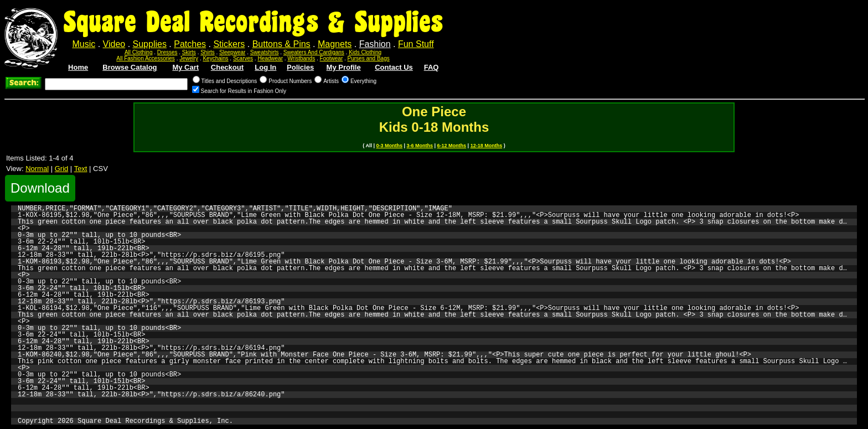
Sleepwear (232, 52)
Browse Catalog (130, 67)
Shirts (208, 52)
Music (84, 44)
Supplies (150, 44)
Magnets (335, 44)
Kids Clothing (365, 52)
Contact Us (394, 67)
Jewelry (189, 58)
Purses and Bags (369, 58)
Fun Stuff (416, 44)
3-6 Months (420, 146)
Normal (37, 169)
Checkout (227, 67)
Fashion (375, 44)
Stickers (229, 44)
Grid (62, 169)
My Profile (344, 67)
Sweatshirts (265, 52)
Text (81, 169)
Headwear (270, 58)
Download (40, 188)
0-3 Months (390, 146)
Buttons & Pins (281, 44)
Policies (300, 67)
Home (78, 67)
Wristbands (301, 58)
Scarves (243, 58)
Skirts (189, 52)
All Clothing (139, 52)
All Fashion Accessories (146, 58)
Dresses (167, 52)
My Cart (185, 67)
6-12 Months (452, 146)
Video (114, 44)
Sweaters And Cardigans (314, 52)
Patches (190, 44)
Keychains (215, 58)
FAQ (432, 67)
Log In (265, 67)
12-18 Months (487, 146)
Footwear (332, 58)
